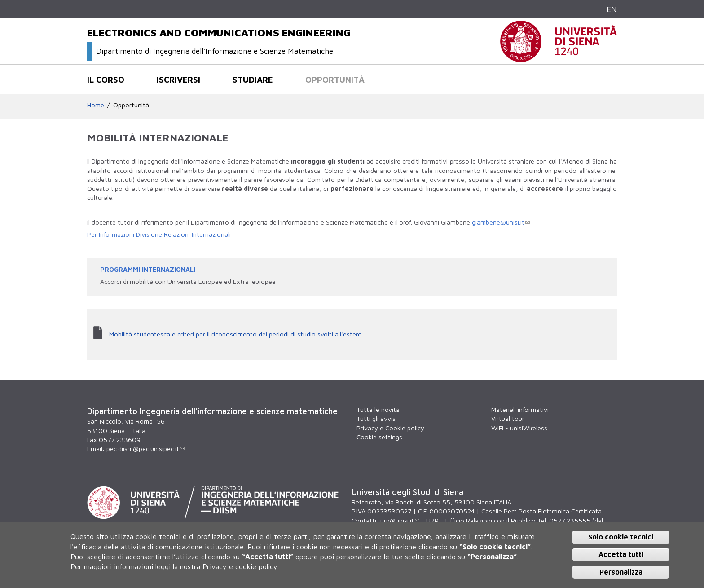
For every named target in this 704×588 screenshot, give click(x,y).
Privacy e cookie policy (240, 566)
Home (96, 105)
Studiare (253, 80)
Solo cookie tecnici (621, 537)
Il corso (106, 80)
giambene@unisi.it (501, 222)
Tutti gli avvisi (377, 418)
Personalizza (621, 572)
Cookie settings (379, 437)
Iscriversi (178, 80)
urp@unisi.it (400, 520)
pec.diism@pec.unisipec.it (145, 449)
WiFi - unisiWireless (519, 428)
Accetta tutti (621, 554)
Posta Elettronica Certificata (560, 511)
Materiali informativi (520, 409)
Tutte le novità (378, 409)
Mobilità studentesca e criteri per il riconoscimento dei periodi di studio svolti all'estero (235, 334)
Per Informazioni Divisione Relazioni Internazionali (159, 234)
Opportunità (335, 80)
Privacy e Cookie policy (390, 428)
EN (612, 9)
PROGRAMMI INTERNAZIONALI (148, 269)
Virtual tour (508, 418)
